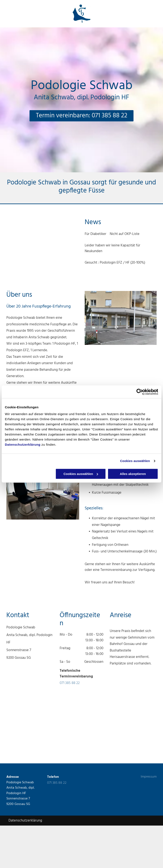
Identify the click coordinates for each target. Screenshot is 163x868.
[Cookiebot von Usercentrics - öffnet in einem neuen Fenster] (140, 392)
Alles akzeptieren (133, 474)
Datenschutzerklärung (23, 445)
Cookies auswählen (135, 461)
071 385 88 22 (70, 683)
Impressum (149, 777)
